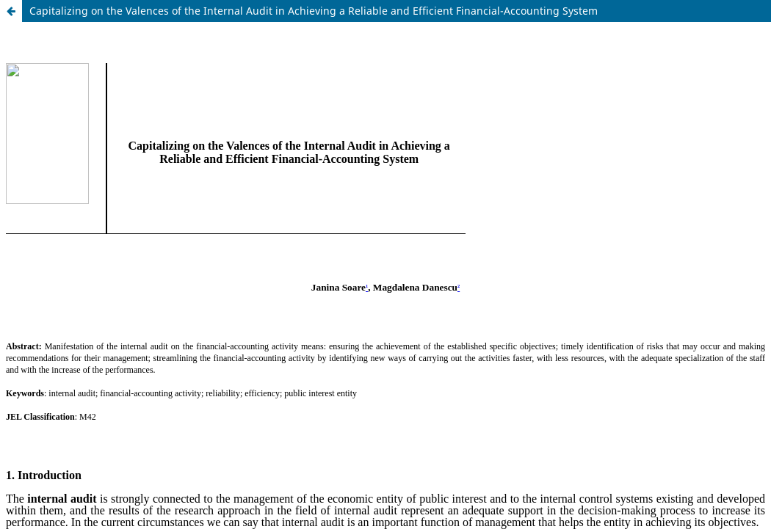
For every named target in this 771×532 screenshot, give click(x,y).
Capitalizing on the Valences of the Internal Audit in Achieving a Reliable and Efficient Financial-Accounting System (314, 11)
